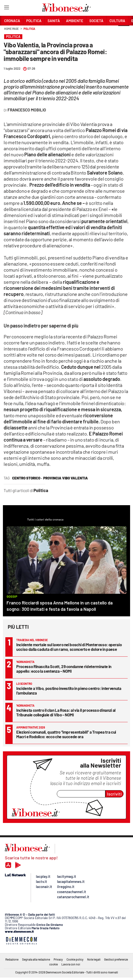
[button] (124, 31)
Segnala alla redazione (36, 959)
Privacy (58, 959)
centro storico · (27, 478)
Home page (11, 29)
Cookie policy (75, 959)
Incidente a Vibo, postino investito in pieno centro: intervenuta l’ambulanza (69, 691)
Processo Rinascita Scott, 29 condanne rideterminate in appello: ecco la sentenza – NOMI (64, 669)
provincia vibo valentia (66, 478)
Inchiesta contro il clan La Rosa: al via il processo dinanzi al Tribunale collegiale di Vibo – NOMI (66, 712)
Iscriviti (114, 794)
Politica (29, 29)
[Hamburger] (6, 8)
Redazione (12, 959)
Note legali (94, 959)
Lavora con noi (71, 964)
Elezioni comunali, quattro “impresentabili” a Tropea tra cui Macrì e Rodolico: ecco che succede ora (66, 734)
